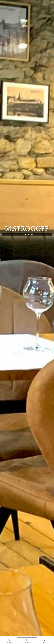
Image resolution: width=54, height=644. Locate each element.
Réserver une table (27, 235)
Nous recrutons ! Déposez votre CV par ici (27, 637)
